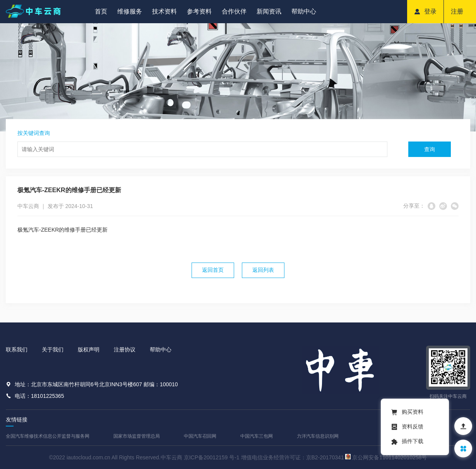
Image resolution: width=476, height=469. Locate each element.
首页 (101, 11)
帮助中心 (304, 11)
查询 (430, 149)
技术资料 (164, 11)
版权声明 (89, 350)
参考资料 (199, 11)
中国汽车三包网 (257, 436)
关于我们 (53, 350)
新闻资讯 (269, 11)
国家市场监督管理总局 (137, 436)
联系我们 (17, 350)
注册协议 (125, 350)
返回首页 (213, 270)
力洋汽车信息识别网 (318, 436)
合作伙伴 (234, 11)
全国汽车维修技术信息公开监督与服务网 (48, 436)
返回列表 (263, 270)
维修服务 (130, 11)
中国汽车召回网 (200, 436)
